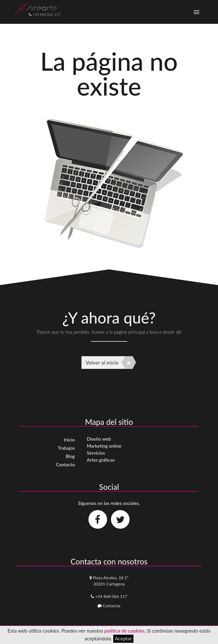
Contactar (112, 606)
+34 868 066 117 (111, 596)
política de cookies (124, 631)
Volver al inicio (109, 362)
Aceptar (123, 638)
